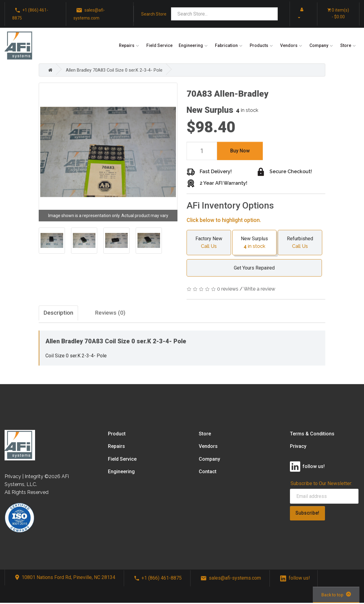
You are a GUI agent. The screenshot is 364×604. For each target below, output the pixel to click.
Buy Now (240, 151)
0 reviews (228, 289)
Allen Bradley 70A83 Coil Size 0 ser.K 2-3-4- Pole (119, 70)
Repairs (127, 45)
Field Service (159, 45)
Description (61, 314)
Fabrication (226, 45)
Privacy (298, 448)
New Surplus (255, 243)
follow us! (295, 579)
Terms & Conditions (312, 435)
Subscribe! (307, 515)
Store (346, 45)
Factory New (209, 243)
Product (117, 435)
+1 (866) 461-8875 (30, 14)
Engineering (191, 45)
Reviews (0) (124, 314)
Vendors (289, 45)
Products (259, 45)
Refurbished (300, 243)
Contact (208, 473)
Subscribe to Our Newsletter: (321, 485)
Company (319, 45)
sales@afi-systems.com (89, 14)
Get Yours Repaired (251, 268)
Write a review (259, 289)
